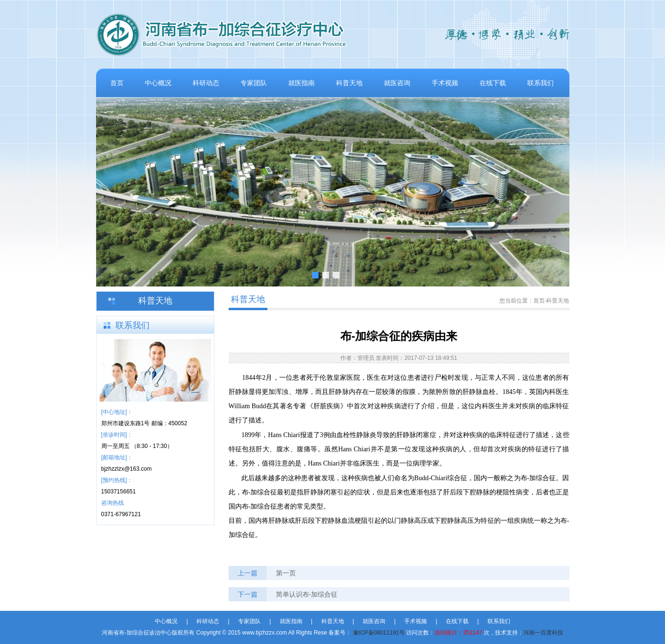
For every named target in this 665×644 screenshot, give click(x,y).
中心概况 (158, 83)
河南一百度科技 (543, 633)
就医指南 (301, 83)
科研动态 (206, 83)
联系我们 (541, 83)
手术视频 (445, 83)
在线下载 (493, 83)
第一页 (286, 573)
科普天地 (349, 83)
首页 (117, 83)
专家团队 (254, 83)
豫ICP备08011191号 (379, 633)
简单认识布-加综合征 (307, 594)
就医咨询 (397, 83)
